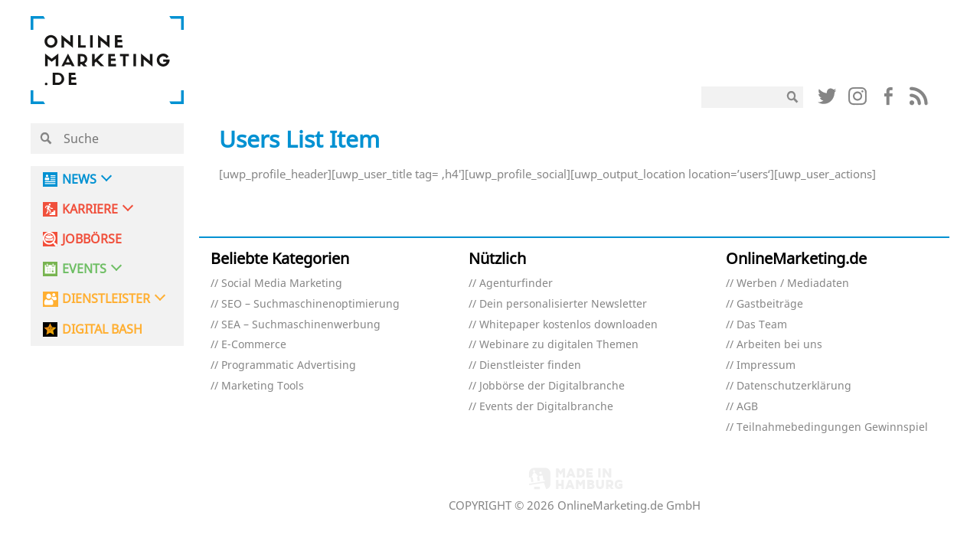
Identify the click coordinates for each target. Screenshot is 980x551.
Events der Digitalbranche (546, 407)
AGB (747, 407)
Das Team (762, 325)
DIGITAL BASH (102, 329)
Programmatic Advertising (289, 365)
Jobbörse (92, 239)
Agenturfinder (516, 284)
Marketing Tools (263, 386)
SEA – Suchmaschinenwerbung (301, 325)
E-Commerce (254, 345)
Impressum (766, 365)
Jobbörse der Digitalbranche (552, 386)
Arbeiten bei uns (779, 345)
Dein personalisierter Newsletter (563, 304)
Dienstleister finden (530, 365)
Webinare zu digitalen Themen (559, 345)
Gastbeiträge (770, 304)
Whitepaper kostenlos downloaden (568, 325)
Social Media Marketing (282, 284)
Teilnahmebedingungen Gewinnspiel (832, 427)
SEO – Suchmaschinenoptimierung (310, 304)
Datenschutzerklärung (794, 386)
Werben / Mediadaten (793, 284)
